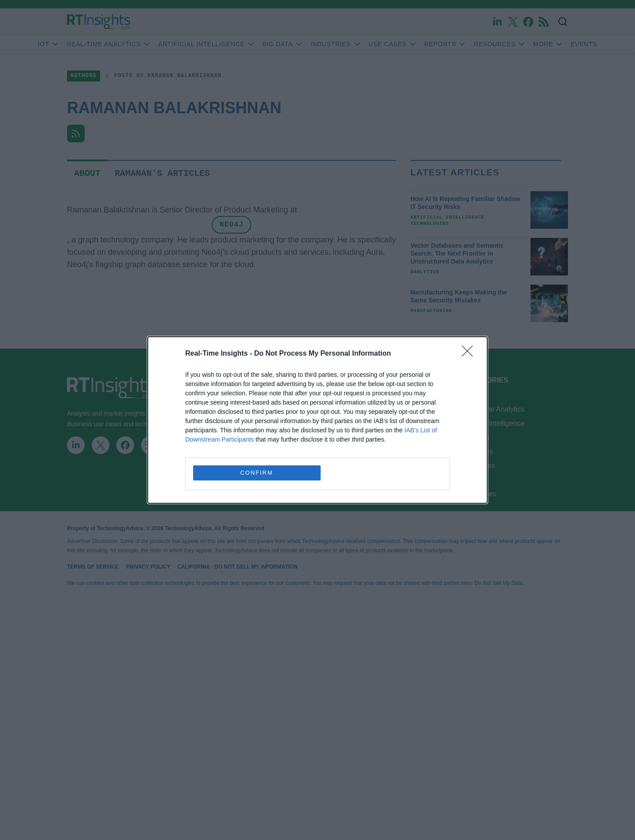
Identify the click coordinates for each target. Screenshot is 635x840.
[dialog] (317, 420)
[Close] (470, 354)
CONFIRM (257, 473)
